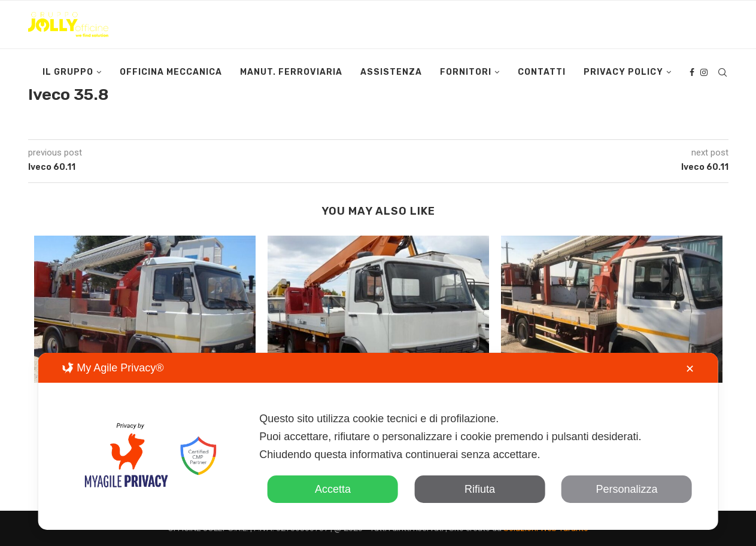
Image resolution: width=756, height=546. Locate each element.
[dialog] (378, 441)
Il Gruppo (68, 72)
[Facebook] (692, 72)
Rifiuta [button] (480, 489)
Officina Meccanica (171, 72)
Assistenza (391, 72)
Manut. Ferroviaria (291, 72)
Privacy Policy (623, 72)
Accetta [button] (333, 489)
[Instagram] (704, 72)
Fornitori (466, 72)
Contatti (542, 72)
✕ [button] (690, 369)
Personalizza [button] (627, 489)
